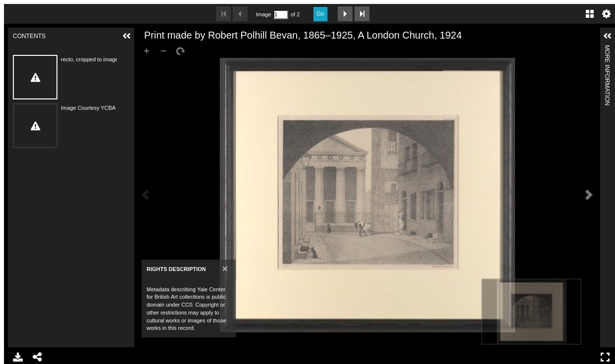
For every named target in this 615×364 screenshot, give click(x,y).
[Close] (225, 268)
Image (263, 14)
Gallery (590, 14)
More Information (607, 49)
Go (320, 14)
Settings (607, 14)
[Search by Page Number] (281, 15)
